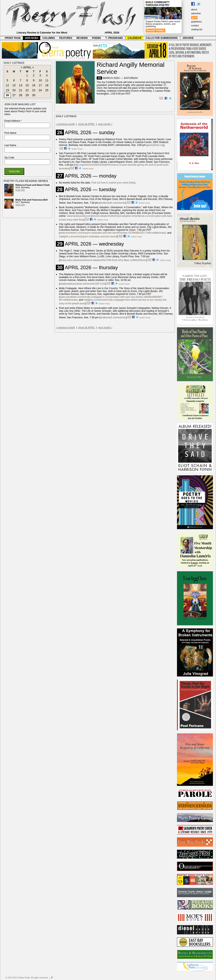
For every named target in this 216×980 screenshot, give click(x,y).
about (194, 9)
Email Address (13, 121)
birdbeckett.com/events (113, 203)
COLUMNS (49, 38)
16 (34, 85)
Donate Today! (155, 30)
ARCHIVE (188, 38)
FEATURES (66, 38)
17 (40, 85)
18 (47, 85)
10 (40, 80)
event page (77, 149)
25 (47, 90)
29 (27, 95)
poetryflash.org (156, 145)
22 (27, 90)
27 (14, 95)
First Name (10, 133)
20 (14, 90)
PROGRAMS (114, 38)
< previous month (65, 124)
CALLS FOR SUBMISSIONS (162, 38)
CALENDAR (135, 38)
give (194, 17)
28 (21, 95)
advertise (196, 13)
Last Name (10, 145)
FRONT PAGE (13, 38)
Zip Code (9, 158)
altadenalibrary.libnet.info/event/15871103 (83, 284)
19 (7, 90)
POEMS (96, 38)
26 (7, 95)
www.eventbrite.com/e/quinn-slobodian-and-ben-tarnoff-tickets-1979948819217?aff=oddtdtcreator (113, 233)
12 (7, 85)
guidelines (196, 22)
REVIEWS (82, 38)
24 (40, 90)
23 (34, 90)
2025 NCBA (32, 38)
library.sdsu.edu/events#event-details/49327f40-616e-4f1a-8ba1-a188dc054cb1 (103, 260)
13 (14, 85)
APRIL (27, 67)
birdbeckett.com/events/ (113, 317)
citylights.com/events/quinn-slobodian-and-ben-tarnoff (88, 237)
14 (21, 85)
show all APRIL (86, 124)
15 (27, 85)
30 (34, 95)
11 (47, 80)
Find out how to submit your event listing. (114, 183)
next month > (105, 124)
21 (21, 90)
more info (20, 190)
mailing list (197, 29)
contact (195, 25)
